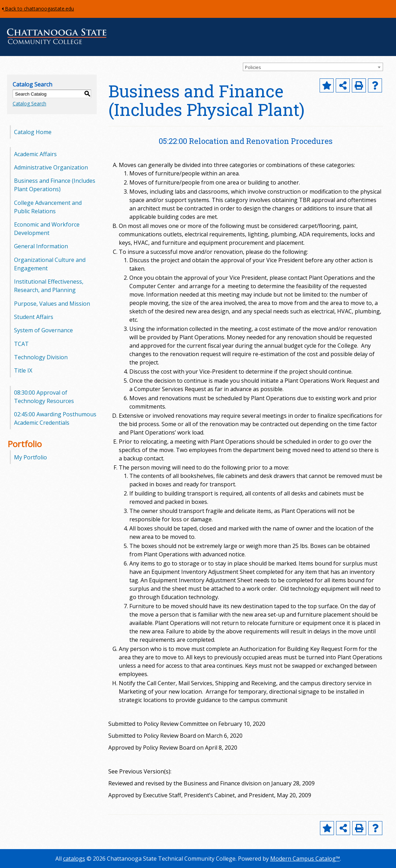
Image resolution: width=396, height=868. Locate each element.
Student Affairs (34, 317)
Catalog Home (33, 132)
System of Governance (43, 330)
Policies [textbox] (253, 67)
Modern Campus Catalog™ (305, 859)
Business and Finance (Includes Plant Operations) (55, 185)
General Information (41, 246)
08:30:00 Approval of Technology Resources (44, 397)
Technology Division (41, 357)
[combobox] (313, 67)
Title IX (23, 370)
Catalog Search (29, 103)
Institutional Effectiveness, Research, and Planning (49, 286)
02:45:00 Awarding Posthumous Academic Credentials (55, 418)
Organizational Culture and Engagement (50, 264)
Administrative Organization (51, 167)
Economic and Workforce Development (47, 229)
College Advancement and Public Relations (48, 207)
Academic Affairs (35, 154)
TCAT (21, 344)
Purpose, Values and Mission (52, 304)
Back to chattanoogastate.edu (38, 9)
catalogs (74, 859)
